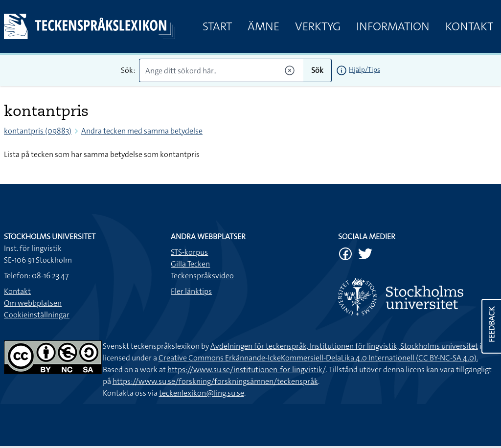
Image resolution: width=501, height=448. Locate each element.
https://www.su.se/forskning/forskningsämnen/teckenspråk (215, 381)
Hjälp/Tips (364, 69)
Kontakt (469, 26)
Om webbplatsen (33, 303)
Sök (317, 70)
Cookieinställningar (37, 315)
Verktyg (318, 26)
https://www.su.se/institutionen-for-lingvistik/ (247, 370)
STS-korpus (189, 252)
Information (393, 26)
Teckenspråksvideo (202, 276)
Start (217, 26)
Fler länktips (191, 291)
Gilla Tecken (190, 264)
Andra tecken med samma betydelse (142, 131)
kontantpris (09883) (38, 131)
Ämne (263, 26)
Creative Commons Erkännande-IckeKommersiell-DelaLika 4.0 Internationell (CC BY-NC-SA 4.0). (318, 358)
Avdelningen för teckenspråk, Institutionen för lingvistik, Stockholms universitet (344, 346)
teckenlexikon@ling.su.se (202, 393)
